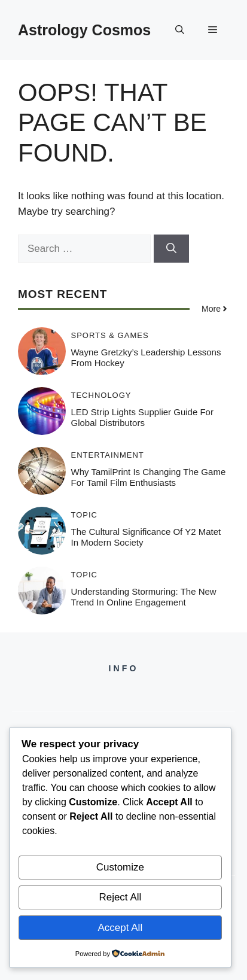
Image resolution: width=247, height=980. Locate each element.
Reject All (120, 897)
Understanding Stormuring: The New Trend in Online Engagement (144, 597)
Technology (101, 395)
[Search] (171, 249)
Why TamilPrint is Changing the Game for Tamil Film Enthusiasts (149, 477)
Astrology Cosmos (84, 30)
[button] (180, 30)
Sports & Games (110, 335)
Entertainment (108, 455)
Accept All (121, 928)
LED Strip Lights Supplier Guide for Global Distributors (142, 417)
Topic (85, 515)
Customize (120, 867)
